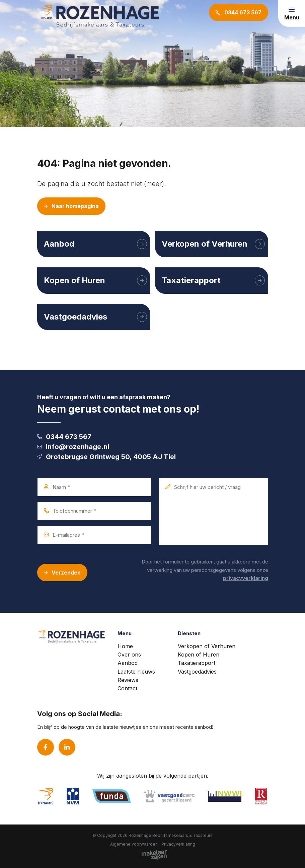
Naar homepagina (71, 206)
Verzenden (62, 573)
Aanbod (128, 663)
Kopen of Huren (199, 655)
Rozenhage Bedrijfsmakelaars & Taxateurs (171, 835)
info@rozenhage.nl (73, 447)
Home (125, 646)
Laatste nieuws (136, 672)
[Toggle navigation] (292, 13)
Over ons (129, 655)
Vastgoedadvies (197, 672)
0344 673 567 (64, 437)
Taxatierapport (197, 663)
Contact (127, 688)
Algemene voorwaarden (134, 844)
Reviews (128, 680)
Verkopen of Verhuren (207, 646)
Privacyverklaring (178, 844)
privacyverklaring (246, 578)
